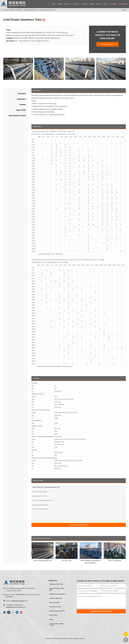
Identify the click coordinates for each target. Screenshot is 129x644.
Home (12, 10)
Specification (21, 99)
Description (22, 94)
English (123, 4)
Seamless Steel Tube (30, 10)
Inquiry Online (21, 110)
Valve (51, 619)
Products (19, 10)
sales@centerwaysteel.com (19, 601)
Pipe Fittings (53, 615)
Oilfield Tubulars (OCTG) (57, 611)
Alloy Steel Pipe (54, 603)
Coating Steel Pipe (55, 607)
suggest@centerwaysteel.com (16, 607)
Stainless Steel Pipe (56, 598)
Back (124, 10)
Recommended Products (17, 116)
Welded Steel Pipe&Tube (57, 594)
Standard (23, 105)
